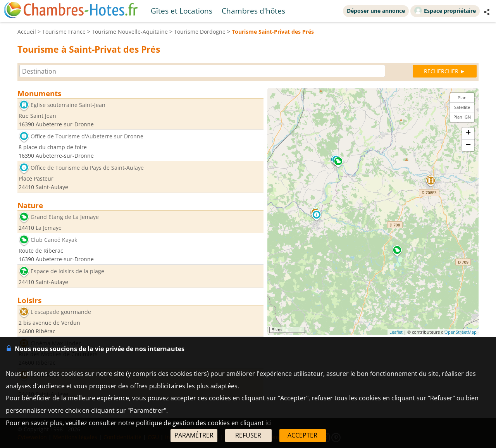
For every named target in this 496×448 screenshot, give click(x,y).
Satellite (462, 107)
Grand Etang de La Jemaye (65, 217)
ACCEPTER (302, 435)
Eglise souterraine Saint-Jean (68, 105)
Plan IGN (462, 117)
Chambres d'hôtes (253, 11)
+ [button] (468, 133)
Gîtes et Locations (182, 11)
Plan (462, 97)
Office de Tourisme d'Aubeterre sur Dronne (87, 137)
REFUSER (248, 435)
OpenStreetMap (461, 332)
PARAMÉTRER (194, 435)
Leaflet (396, 332)
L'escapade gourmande (61, 312)
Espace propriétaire (445, 10)
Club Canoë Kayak (54, 240)
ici (269, 423)
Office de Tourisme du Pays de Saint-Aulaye (87, 168)
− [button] (468, 145)
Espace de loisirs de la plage (67, 271)
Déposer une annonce (376, 11)
